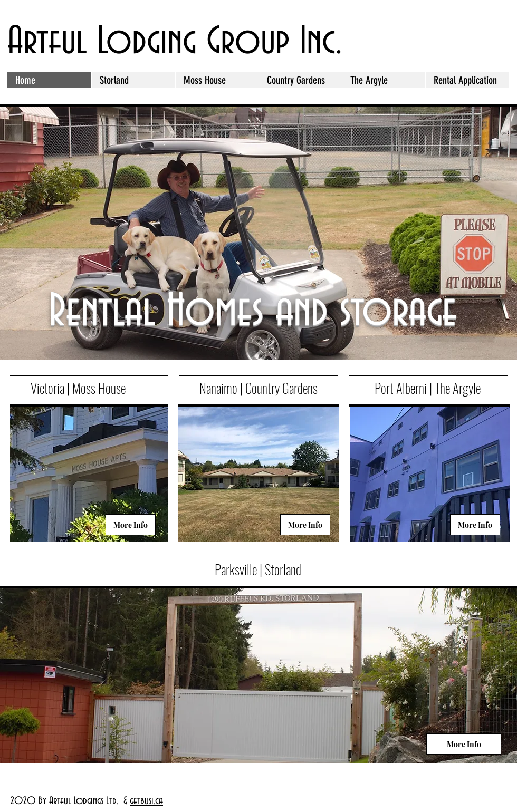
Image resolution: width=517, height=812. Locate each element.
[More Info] (131, 525)
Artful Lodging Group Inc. (175, 42)
